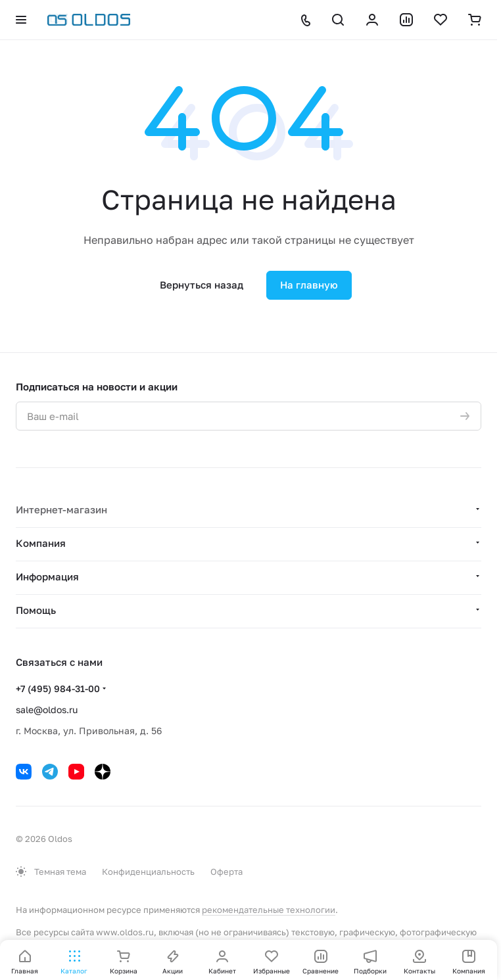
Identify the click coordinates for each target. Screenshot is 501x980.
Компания (41, 543)
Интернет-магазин (61, 509)
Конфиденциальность (148, 872)
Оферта (227, 872)
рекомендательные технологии (269, 910)
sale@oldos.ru (47, 710)
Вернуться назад (202, 285)
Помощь (36, 610)
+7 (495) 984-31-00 (58, 688)
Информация (47, 576)
